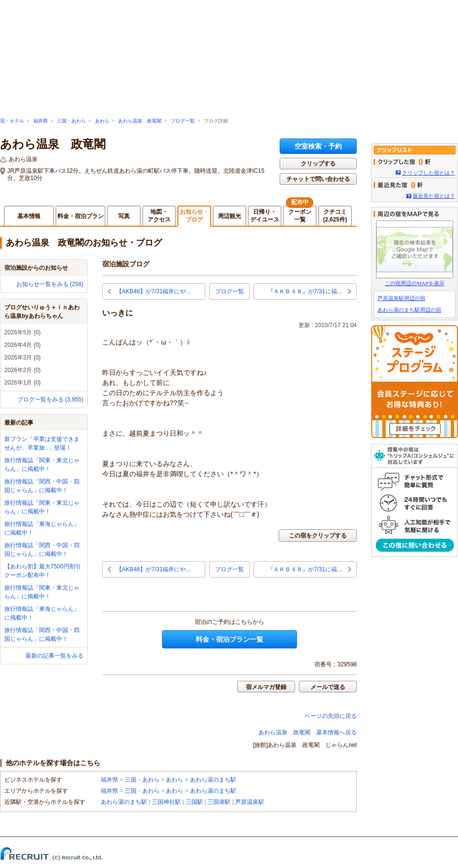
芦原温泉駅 (250, 802)
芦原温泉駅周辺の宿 (401, 298)
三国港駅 (219, 802)
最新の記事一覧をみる (54, 656)
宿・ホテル (12, 121)
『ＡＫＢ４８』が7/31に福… (305, 291)
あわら (102, 121)
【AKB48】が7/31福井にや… (154, 291)
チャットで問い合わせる (318, 179)
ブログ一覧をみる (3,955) (50, 400)
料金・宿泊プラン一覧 (229, 639)
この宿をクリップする (318, 536)
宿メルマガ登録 (266, 687)
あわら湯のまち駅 (213, 780)
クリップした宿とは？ (429, 173)
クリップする (318, 164)
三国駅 (194, 802)
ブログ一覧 (183, 121)
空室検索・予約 (318, 146)
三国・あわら (71, 121)
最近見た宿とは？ (434, 196)
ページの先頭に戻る (331, 716)
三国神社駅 (166, 802)
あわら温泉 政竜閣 (140, 121)
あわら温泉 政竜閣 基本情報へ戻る (308, 732)
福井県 (40, 121)
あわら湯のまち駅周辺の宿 (409, 310)
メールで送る (328, 687)
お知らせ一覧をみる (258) (50, 284)
